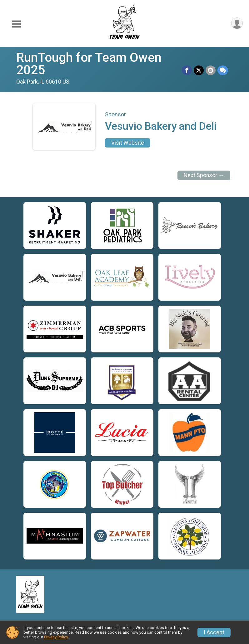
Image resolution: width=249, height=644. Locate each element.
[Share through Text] (223, 70)
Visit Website (128, 143)
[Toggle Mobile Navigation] (16, 24)
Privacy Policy (56, 637)
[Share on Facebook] (187, 70)
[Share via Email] (211, 70)
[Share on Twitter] (199, 70)
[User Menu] (237, 23)
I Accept (214, 632)
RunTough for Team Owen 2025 (89, 64)
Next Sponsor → (204, 175)
